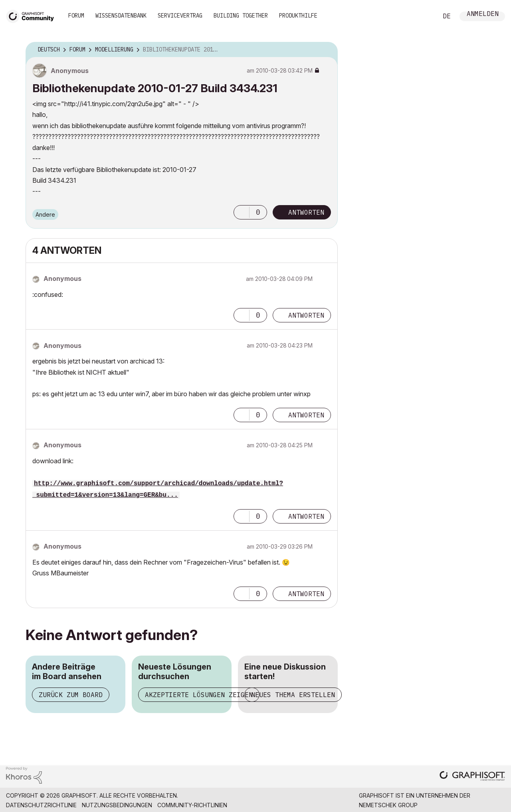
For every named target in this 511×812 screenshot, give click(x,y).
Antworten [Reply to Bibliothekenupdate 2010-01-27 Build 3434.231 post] (306, 212)
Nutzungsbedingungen (117, 805)
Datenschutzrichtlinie (41, 805)
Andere (45, 214)
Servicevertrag (180, 16)
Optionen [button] (327, 50)
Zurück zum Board (71, 695)
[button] (242, 212)
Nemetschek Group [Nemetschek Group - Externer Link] (388, 805)
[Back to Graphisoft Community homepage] (33, 15)
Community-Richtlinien (192, 805)
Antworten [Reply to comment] (306, 315)
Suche (423, 16)
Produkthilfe (298, 16)
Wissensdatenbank (121, 16)
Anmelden (483, 15)
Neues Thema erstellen (293, 695)
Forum (76, 16)
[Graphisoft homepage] (472, 777)
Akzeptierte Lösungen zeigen (199, 695)
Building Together (241, 16)
